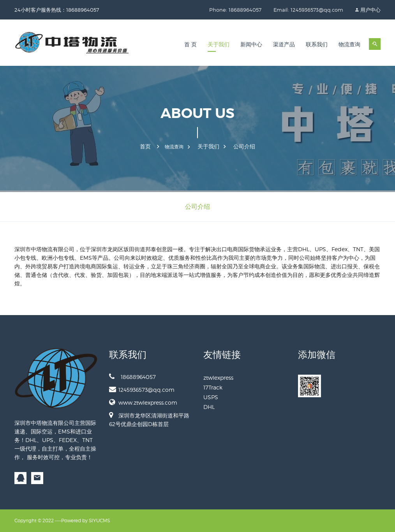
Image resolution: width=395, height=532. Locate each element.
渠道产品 (284, 45)
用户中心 (370, 10)
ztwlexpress (218, 378)
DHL (209, 407)
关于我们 (219, 45)
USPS (211, 397)
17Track (213, 387)
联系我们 (317, 45)
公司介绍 (244, 146)
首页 (145, 146)
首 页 (190, 45)
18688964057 (132, 377)
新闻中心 (251, 45)
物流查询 (349, 45)
